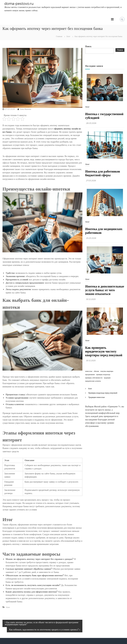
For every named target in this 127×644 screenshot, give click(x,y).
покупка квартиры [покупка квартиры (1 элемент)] (107, 371)
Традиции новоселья (96, 397)
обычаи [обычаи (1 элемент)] (96, 371)
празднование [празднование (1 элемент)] (90, 374)
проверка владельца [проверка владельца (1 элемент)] (103, 374)
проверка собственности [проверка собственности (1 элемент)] (94, 378)
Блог (68, 36)
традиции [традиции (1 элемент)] (107, 378)
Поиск (88, 46)
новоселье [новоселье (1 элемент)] (89, 371)
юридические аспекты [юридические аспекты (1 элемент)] (93, 381)
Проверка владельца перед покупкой (103, 393)
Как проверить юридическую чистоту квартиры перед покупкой (104, 351)
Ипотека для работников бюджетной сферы (103, 173)
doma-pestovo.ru (19, 3)
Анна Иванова (25, 109)
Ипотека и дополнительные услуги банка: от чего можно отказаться (105, 290)
